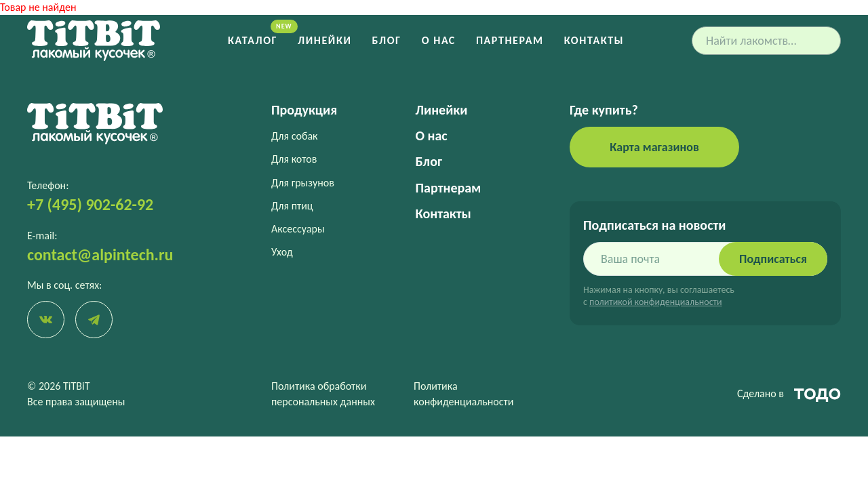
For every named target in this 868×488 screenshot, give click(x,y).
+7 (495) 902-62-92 (90, 204)
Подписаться (773, 259)
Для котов (294, 159)
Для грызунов (303, 183)
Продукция (304, 110)
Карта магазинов (654, 147)
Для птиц (292, 206)
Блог (387, 40)
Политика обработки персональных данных (323, 393)
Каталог (253, 40)
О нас (439, 40)
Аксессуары (298, 229)
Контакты (594, 40)
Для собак (294, 136)
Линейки (324, 40)
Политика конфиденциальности (463, 393)
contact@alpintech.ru (100, 255)
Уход (282, 252)
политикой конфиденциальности (655, 302)
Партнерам (510, 40)
